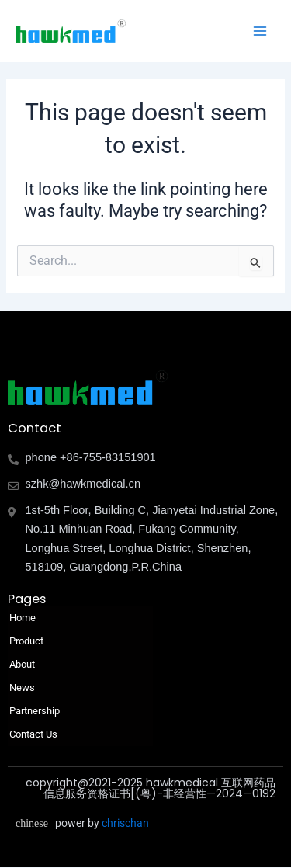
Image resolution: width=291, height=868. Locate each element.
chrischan (125, 823)
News (22, 687)
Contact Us (33, 734)
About (26, 665)
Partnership (35, 711)
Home (23, 618)
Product (30, 641)
